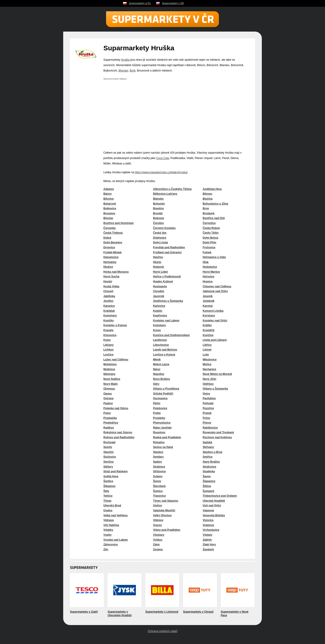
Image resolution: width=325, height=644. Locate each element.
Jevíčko (108, 301)
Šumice (158, 491)
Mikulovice (210, 360)
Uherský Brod (112, 506)
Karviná (208, 306)
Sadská (207, 442)
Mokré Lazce (161, 364)
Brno (206, 208)
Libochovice (161, 345)
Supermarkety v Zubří (84, 612)
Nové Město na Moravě (217, 374)
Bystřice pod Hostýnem (118, 223)
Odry (156, 384)
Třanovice (159, 496)
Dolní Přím (209, 242)
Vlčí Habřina (111, 525)
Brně (133, 71)
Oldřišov (208, 384)
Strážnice (159, 467)
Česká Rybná (211, 228)
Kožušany (159, 325)
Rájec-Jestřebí (162, 428)
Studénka (209, 471)
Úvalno (108, 510)
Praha (157, 413)
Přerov (207, 423)
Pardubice (209, 398)
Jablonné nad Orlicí (215, 291)
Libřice (207, 345)
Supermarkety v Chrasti (198, 612)
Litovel (207, 350)
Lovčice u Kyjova (164, 355)
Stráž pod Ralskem (115, 471)
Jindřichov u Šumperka (168, 301)
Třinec (107, 501)
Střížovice (159, 471)
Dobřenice (160, 238)
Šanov (207, 476)
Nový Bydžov (161, 379)
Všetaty (208, 535)
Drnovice (109, 247)
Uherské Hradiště (214, 501)
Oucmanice (160, 398)
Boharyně (110, 204)
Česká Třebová (113, 233)
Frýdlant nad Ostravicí (167, 252)
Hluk (206, 262)
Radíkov (109, 428)
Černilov (158, 223)
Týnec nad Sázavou (166, 501)
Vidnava (109, 520)
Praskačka (110, 418)
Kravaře (108, 330)
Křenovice (110, 335)
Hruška (125, 60)
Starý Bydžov (211, 462)
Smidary (158, 457)
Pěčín (157, 403)
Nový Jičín (209, 379)
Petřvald (208, 403)
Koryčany (209, 316)
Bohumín (159, 204)
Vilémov (158, 520)
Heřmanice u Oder (214, 257)
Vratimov (208, 525)
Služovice (110, 457)
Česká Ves (160, 233)
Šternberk (159, 486)
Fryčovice (209, 247)
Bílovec (208, 194)
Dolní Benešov (113, 242)
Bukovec (159, 218)
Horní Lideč (160, 272)
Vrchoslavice (211, 530)
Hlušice (108, 267)
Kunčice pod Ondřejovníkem (171, 335)
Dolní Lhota (160, 242)
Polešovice (160, 408)
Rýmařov (159, 442)
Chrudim (159, 291)
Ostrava (108, 398)
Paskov (108, 403)
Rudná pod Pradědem (167, 437)
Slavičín (108, 452)
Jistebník (209, 301)
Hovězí (108, 282)
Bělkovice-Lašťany (165, 194)
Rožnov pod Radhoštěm (119, 437)
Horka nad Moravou (116, 272)
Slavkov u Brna (212, 452)
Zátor (156, 545)
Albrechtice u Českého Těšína (172, 189)
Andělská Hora (212, 189)
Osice (206, 394)
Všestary (159, 535)
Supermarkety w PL (140, 3)
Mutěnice (109, 369)
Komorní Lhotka (213, 311)
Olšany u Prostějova (166, 389)
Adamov (109, 189)
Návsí (157, 369)
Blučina (208, 199)
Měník (157, 360)
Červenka (109, 228)
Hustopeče (160, 286)
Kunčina (208, 335)
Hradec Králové (163, 282)
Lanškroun (160, 340)
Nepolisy (159, 374)
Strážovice (209, 467)
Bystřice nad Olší (214, 218)
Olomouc (109, 389)
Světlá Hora (111, 476)
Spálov (157, 462)
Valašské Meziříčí (164, 510)
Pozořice (208, 408)
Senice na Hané (163, 447)
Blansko (158, 199)
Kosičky (109, 321)
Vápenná (208, 510)
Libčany (108, 345)
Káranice (109, 306)
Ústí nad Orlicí (212, 506)
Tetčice (108, 496)
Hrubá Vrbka (111, 286)
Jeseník (208, 296)
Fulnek (207, 252)
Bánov (108, 194)
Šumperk (208, 491)
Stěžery (108, 467)
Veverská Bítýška (214, 515)
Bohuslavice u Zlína (215, 204)
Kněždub (109, 311)
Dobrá (107, 238)
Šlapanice (209, 481)
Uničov (158, 506)
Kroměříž (209, 330)
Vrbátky (108, 530)
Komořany (110, 316)
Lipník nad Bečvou (165, 350)
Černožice (209, 223)
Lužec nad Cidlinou (116, 360)
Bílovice (109, 199)
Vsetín (107, 535)
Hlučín (157, 262)
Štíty (106, 491)
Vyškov (158, 540)
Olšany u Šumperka (215, 389)
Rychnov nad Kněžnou (217, 437)
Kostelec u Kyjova (115, 325)
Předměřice (111, 423)
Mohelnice (110, 364)
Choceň (108, 291)
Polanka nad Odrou (116, 408)
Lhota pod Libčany (215, 340)
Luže (206, 355)
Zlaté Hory (209, 545)
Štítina (207, 486)
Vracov (157, 525)
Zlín (106, 549)
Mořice (207, 364)
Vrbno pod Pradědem (167, 530)
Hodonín (159, 267)
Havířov (158, 257)
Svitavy (158, 476)
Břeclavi (123, 71)
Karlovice (159, 306)
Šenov (157, 481)
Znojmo (158, 549)
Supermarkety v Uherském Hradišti (120, 614)
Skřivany (208, 447)
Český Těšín (211, 233)
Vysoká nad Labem (116, 540)
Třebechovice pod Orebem (220, 496)
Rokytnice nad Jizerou (118, 432)
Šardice (108, 481)
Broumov (109, 213)
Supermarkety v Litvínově (162, 612)
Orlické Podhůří (163, 394)
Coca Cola (162, 158)
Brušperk (209, 213)
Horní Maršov (211, 272)
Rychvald (109, 442)
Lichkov (108, 350)
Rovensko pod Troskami (218, 432)
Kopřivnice (160, 316)
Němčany (109, 374)
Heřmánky (110, 262)
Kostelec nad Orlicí (215, 321)
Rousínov (159, 432)
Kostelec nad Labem (166, 321)
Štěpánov (109, 486)
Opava (108, 394)
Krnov (157, 330)
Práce (107, 413)
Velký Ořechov (162, 515)
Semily (108, 447)
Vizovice (208, 520)
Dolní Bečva (210, 238)
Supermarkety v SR (173, 3)
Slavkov (158, 452)
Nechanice (209, 369)
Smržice (109, 462)
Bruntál (158, 213)
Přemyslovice (162, 423)
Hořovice (208, 277)
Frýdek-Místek (113, 252)
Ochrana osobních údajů (163, 631)
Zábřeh (207, 540)
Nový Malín (110, 384)
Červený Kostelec (164, 228)
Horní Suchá (111, 277)
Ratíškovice (210, 428)
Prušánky (159, 418)
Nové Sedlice (112, 379)
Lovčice (108, 355)
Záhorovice (111, 545)
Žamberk (208, 549)
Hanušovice (111, 257)
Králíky (207, 325)
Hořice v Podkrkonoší (167, 277)
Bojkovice (110, 208)
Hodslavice (210, 267)
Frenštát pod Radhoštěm (169, 247)
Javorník (159, 296)
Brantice (158, 208)
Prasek (207, 413)
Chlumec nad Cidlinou (217, 286)
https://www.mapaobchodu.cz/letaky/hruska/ (161, 172)
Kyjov (107, 340)
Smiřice (208, 457)
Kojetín (158, 311)
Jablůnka (109, 296)
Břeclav (108, 218)
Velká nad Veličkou (115, 515)
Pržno (206, 418)
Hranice (208, 282)
